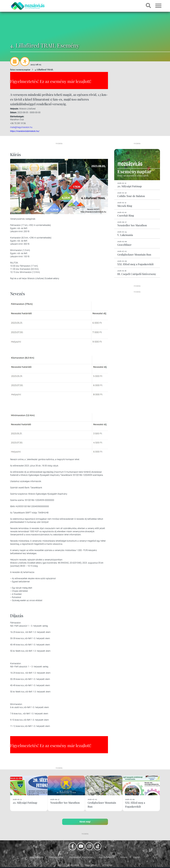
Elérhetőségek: (17, 117)
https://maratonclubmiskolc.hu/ (25, 131)
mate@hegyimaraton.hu (21, 127)
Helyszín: (14, 109)
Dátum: (14, 112)
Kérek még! (85, 822)
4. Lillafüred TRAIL (44, 70)
